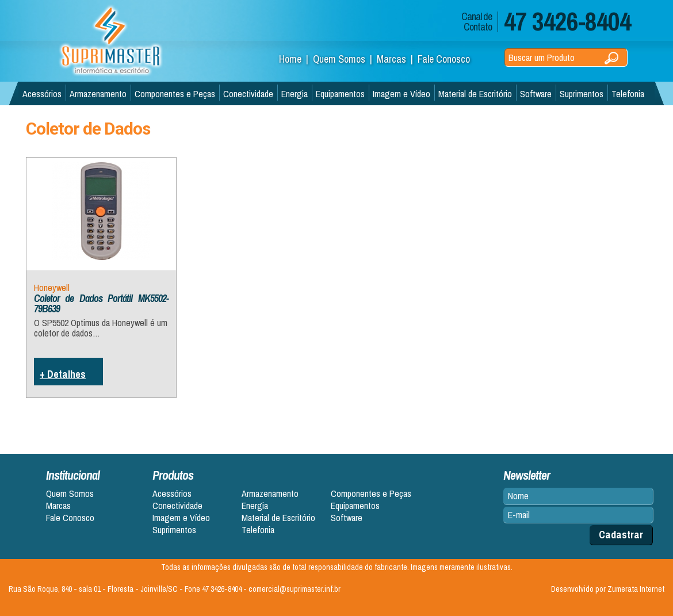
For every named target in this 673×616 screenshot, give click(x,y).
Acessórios (42, 94)
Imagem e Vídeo (401, 94)
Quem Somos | (345, 59)
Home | (296, 59)
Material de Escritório (475, 94)
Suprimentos (582, 94)
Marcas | (397, 59)
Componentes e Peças (175, 94)
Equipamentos (340, 94)
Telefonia (628, 94)
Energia (295, 94)
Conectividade (248, 94)
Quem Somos (70, 494)
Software (536, 94)
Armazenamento (98, 94)
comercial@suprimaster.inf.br (295, 589)
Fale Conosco (444, 59)
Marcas (58, 506)
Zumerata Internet (636, 589)
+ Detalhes (63, 374)
